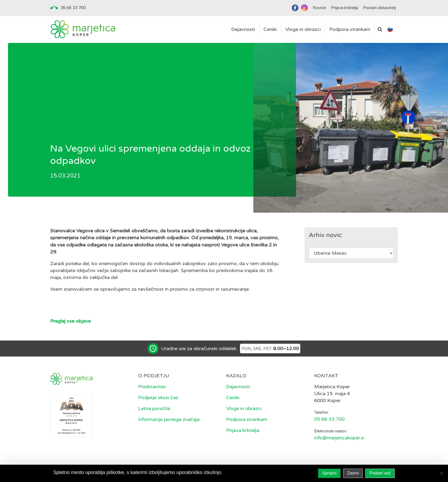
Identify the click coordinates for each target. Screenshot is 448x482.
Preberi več (380, 473)
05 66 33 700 (73, 8)
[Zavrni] (441, 473)
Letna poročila (154, 408)
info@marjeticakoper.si (339, 438)
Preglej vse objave (70, 321)
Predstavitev (152, 387)
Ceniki (233, 398)
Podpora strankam (247, 419)
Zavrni (353, 473)
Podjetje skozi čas (158, 398)
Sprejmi (329, 473)
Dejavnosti (238, 387)
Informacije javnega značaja (169, 419)
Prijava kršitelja (243, 430)
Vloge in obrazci (244, 408)
